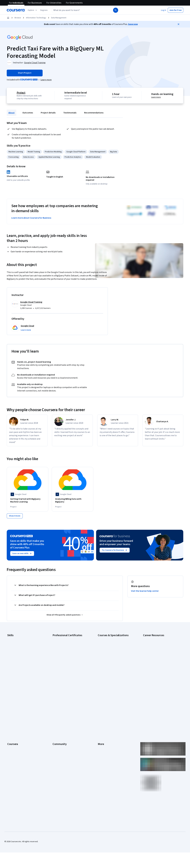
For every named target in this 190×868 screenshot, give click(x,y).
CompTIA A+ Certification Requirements (160, 649)
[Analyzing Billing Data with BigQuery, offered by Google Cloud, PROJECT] (73, 499)
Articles (101, 727)
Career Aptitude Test (152, 640)
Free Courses (13, 756)
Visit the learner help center (145, 593)
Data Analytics (13, 653)
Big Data (114, 152)
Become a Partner (15, 748)
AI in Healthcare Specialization (110, 653)
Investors (102, 702)
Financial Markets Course (108, 666)
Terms (101, 706)
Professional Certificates (18, 723)
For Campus (12, 744)
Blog (54, 710)
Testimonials (70, 113)
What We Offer (13, 702)
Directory (102, 731)
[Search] (116, 10)
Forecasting (14, 157)
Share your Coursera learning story (158, 681)
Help (100, 714)
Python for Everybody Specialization (113, 678)
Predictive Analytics (73, 157)
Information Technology (36, 18)
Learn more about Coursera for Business (31, 218)
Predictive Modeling (53, 152)
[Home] (8, 18)
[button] (44, 10)
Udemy (10, 760)
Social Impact (13, 752)
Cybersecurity (13, 649)
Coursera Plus (13, 719)
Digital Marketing (14, 657)
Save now (133, 24)
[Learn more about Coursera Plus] (46, 80)
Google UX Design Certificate (65, 661)
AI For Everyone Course (108, 649)
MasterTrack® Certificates (18, 727)
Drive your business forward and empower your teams (116, 544)
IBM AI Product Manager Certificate (67, 670)
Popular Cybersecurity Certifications (158, 677)
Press (100, 698)
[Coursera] (16, 10)
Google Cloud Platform (76, 152)
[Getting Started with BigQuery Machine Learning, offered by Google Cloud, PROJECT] (28, 500)
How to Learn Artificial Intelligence (157, 668)
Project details (48, 113)
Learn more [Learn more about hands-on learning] (157, 97)
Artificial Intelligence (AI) (17, 645)
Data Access (29, 157)
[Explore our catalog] (33, 10)
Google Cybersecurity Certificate (66, 645)
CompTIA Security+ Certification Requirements (156, 654)
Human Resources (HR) (17, 661)
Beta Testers (58, 706)
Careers (11, 710)
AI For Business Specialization (110, 645)
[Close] (179, 24)
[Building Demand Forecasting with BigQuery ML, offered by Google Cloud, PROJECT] (117, 500)
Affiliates (101, 735)
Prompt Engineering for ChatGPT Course (115, 674)
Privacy (101, 710)
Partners (56, 702)
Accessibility (103, 719)
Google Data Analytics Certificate (66, 649)
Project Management (16, 670)
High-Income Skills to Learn (154, 664)
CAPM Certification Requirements (157, 645)
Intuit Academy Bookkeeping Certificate (69, 678)
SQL (9, 678)
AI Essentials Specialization (109, 640)
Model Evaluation (93, 157)
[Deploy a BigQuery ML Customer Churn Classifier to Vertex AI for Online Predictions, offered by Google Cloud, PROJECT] (162, 502)
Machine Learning (16, 152)
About (11, 113)
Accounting (12, 640)
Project (21, 93)
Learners (56, 698)
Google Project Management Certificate (69, 657)
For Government (14, 739)
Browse (18, 18)
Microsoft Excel (14, 666)
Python (10, 674)
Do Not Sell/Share (105, 744)
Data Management (59, 18)
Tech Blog (57, 719)
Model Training (34, 152)
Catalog (11, 714)
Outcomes (28, 113)
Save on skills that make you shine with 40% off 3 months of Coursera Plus (27, 546)
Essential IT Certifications (154, 660)
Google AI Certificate (61, 640)
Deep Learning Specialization (110, 657)
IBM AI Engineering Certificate (65, 666)
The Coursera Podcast (62, 714)
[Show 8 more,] (15, 518)
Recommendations (94, 113)
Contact (101, 723)
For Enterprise (13, 735)
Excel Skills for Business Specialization (114, 661)
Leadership (12, 706)
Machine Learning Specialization (111, 670)
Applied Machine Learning (49, 157)
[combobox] (79, 10)
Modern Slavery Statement (109, 739)
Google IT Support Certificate (65, 653)
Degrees (11, 731)
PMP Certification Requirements (156, 673)
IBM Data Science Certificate (64, 674)
